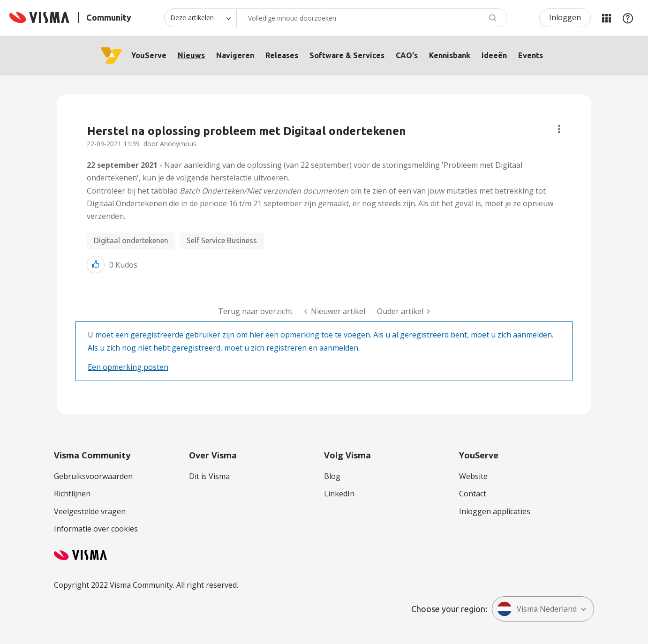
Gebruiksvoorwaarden (93, 476)
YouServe (149, 55)
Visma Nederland (537, 609)
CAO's (407, 55)
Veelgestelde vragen (90, 511)
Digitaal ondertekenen (131, 240)
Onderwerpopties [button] (559, 129)
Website (473, 476)
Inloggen (565, 17)
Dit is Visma (209, 476)
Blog (332, 476)
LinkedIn (339, 494)
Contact (473, 494)
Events (531, 55)
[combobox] (372, 18)
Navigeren (235, 55)
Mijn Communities (606, 18)
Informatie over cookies (96, 529)
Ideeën (494, 55)
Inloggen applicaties (495, 511)
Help (628, 18)
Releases (282, 55)
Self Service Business (222, 240)
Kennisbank (450, 55)
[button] (96, 265)
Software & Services (347, 55)
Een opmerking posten (128, 367)
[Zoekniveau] (200, 18)
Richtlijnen (72, 494)
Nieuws (191, 55)
